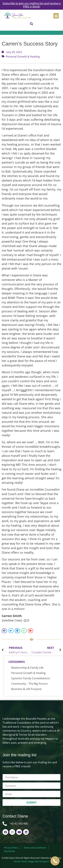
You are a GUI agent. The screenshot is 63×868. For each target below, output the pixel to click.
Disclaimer (10, 851)
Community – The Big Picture (29, 684)
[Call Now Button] (55, 861)
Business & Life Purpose (26, 689)
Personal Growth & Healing (23, 56)
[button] (56, 16)
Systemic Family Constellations (31, 678)
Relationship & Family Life (27, 668)
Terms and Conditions (35, 848)
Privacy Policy (11, 848)
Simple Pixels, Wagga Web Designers (32, 861)
